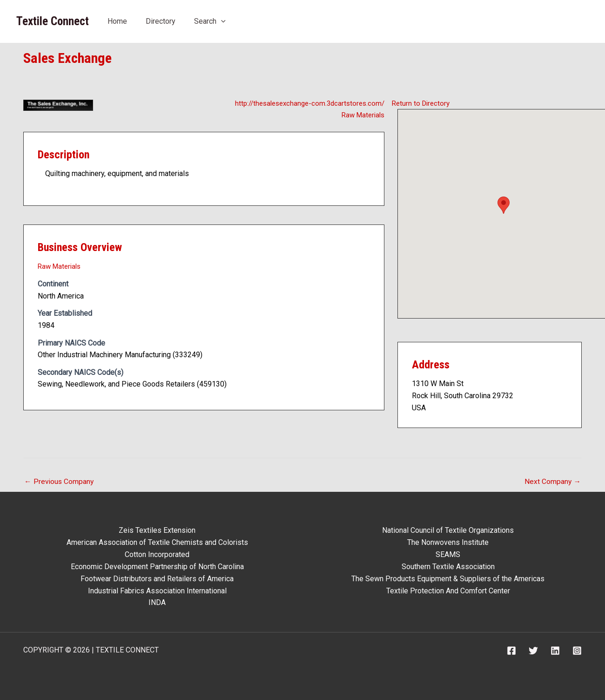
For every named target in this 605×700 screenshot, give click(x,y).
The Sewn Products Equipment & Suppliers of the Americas (448, 578)
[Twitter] (533, 650)
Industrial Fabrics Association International (157, 590)
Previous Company (60, 482)
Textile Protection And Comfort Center (448, 590)
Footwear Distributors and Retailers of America (157, 578)
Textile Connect (53, 21)
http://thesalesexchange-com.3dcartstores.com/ (306, 103)
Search (210, 21)
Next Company (552, 482)
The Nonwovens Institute (448, 542)
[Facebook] (511, 650)
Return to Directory (422, 103)
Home (117, 21)
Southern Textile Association (448, 567)
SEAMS (448, 554)
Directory (161, 21)
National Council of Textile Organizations (448, 531)
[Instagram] (577, 650)
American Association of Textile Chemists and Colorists (157, 542)
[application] (221, 21)
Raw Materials (361, 115)
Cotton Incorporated (157, 554)
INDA (157, 602)
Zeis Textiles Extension (157, 531)
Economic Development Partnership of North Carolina (157, 567)
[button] (504, 205)
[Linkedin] (555, 650)
